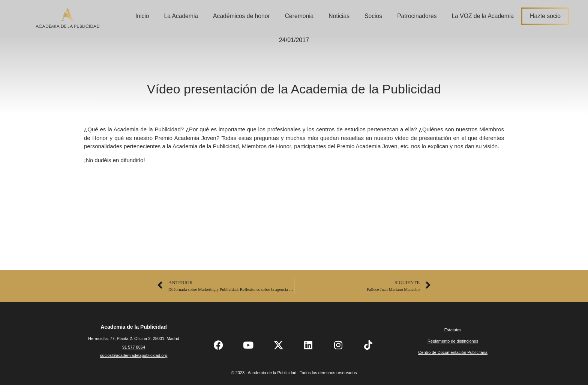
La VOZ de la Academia (483, 16)
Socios (373, 16)
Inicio (142, 16)
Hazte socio (545, 16)
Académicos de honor (241, 16)
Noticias (339, 16)
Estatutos (453, 330)
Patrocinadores (417, 16)
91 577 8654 (134, 347)
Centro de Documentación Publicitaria (453, 352)
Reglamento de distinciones (453, 341)
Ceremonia (299, 16)
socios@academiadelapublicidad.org (134, 355)
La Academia (181, 16)
